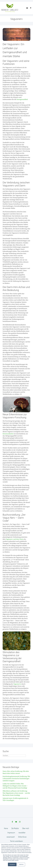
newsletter (22, 833)
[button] (27, 8)
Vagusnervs (17, 684)
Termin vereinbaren (17, 841)
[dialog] (30, 864)
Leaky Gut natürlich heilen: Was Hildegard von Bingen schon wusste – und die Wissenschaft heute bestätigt (15, 786)
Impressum (11, 833)
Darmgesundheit (22, 99)
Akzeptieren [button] (12, 864)
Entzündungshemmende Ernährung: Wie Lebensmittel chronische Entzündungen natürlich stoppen (16, 779)
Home (6, 828)
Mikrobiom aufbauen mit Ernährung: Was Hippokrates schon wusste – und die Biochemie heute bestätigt (16, 793)
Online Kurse (22, 837)
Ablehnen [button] (21, 864)
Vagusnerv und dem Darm (15, 539)
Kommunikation (8, 434)
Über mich (26, 828)
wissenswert (11, 837)
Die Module (15, 828)
